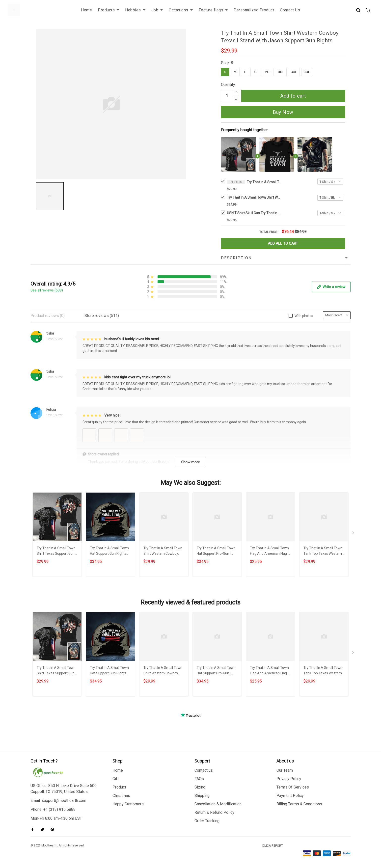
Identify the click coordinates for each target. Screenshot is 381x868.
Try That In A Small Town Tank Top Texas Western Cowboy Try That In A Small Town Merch (323, 551)
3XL (281, 72)
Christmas (121, 796)
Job (157, 10)
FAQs (199, 779)
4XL (294, 72)
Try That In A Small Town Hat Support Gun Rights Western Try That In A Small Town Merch (109, 551)
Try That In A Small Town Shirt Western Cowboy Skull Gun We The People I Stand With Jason (163, 551)
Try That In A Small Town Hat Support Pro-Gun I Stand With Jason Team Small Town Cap (216, 551)
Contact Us (290, 10)
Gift (116, 779)
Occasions (181, 10)
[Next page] (354, 534)
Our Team (285, 770)
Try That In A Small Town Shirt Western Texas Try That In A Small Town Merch (254, 197)
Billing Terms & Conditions (299, 804)
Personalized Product (254, 10)
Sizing (200, 787)
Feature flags (213, 10)
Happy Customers (128, 804)
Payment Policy (290, 796)
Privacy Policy (289, 779)
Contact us (204, 770)
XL (255, 72)
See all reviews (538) (47, 290)
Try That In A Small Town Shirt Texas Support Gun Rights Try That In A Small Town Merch (57, 551)
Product (119, 787)
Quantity (228, 85)
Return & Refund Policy (214, 812)
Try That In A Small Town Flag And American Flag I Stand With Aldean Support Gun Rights (269, 551)
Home (86, 10)
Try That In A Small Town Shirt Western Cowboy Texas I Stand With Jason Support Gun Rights (264, 182)
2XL (268, 72)
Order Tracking (207, 821)
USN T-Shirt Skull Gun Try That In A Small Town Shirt (254, 213)
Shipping (202, 796)
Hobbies (135, 10)
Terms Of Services (293, 787)
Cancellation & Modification (218, 804)
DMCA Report (273, 846)
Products (109, 10)
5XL (307, 72)
